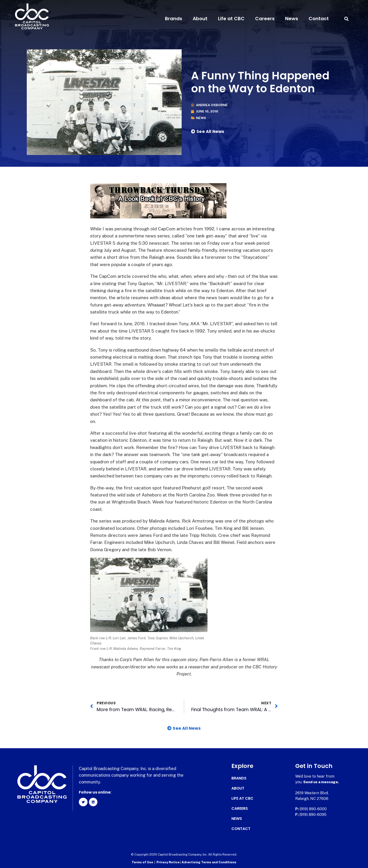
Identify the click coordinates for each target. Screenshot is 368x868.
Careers (265, 19)
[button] (346, 19)
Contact (319, 19)
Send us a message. (321, 782)
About (200, 19)
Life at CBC (231, 19)
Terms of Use (142, 862)
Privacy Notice (168, 862)
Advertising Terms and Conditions (209, 862)
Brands (174, 19)
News (292, 19)
